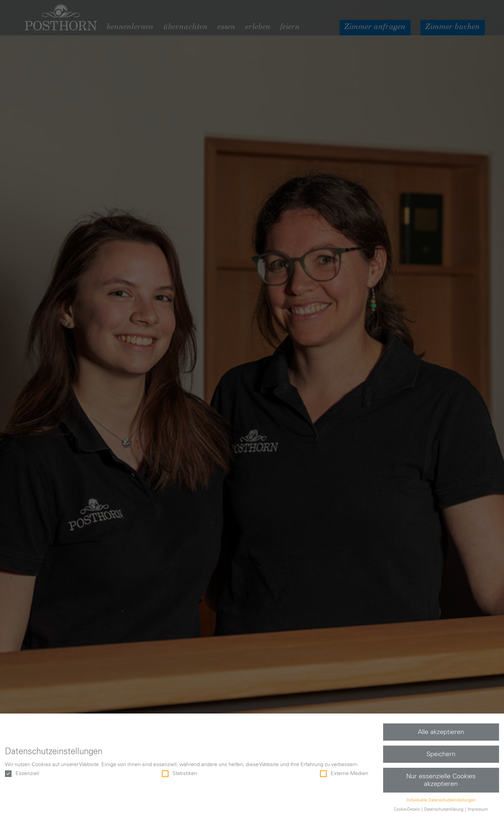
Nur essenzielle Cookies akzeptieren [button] (441, 780)
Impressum (478, 809)
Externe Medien (344, 774)
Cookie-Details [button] (407, 809)
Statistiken (180, 774)
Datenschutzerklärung (444, 809)
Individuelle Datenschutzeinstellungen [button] (441, 800)
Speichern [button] (441, 754)
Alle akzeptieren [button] (441, 732)
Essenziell (22, 774)
